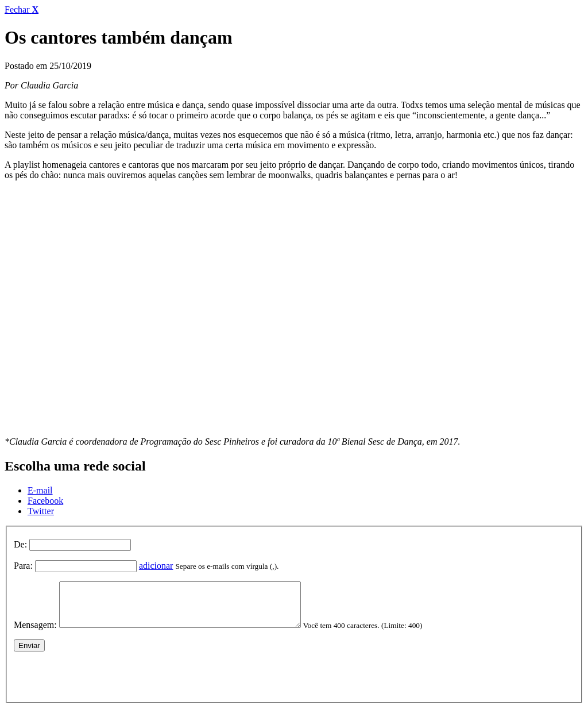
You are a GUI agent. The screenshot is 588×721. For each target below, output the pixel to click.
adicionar (156, 566)
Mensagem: (35, 633)
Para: (23, 566)
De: (20, 544)
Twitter (41, 511)
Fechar (22, 9)
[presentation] (101, 683)
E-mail (40, 490)
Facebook (45, 501)
